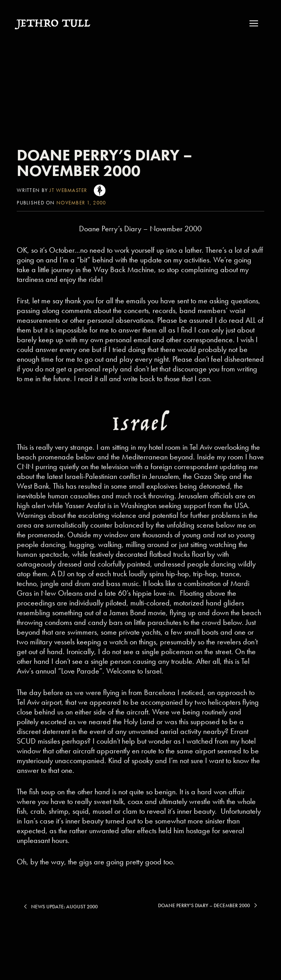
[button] (256, 23)
